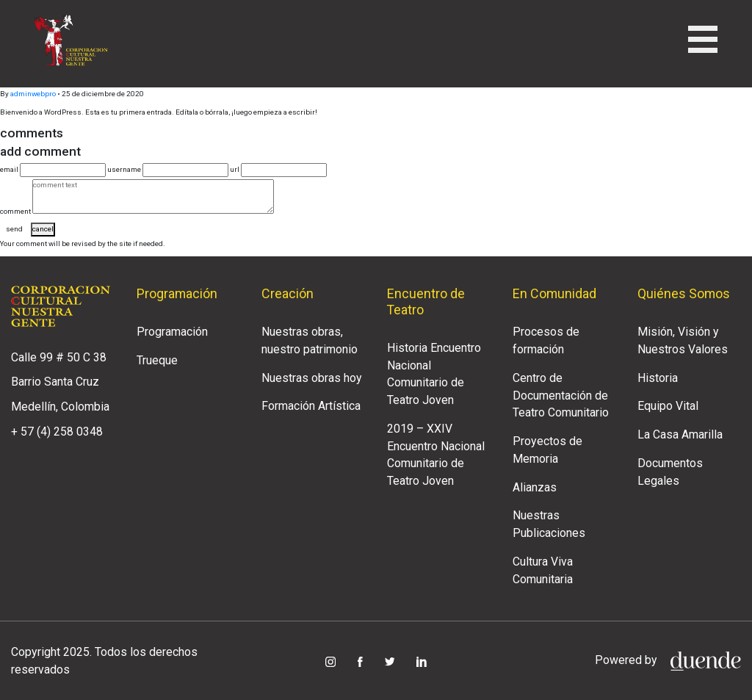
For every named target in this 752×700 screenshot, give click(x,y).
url (235, 169)
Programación (172, 332)
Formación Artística (311, 406)
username (124, 169)
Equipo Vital (668, 406)
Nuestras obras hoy (312, 378)
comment (15, 211)
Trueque (157, 360)
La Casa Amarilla (680, 434)
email (9, 169)
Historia (658, 378)
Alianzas (535, 487)
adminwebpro (33, 94)
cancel (43, 229)
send (14, 229)
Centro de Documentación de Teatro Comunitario (561, 396)
